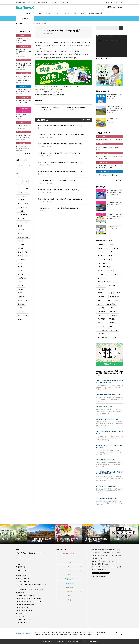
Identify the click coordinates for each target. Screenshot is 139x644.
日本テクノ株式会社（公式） (42, 632)
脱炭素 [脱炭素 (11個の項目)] (20, 308)
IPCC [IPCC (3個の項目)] (25, 185)
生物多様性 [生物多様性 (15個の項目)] (21, 297)
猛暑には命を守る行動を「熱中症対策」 (107, 419)
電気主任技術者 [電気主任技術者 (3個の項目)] (23, 315)
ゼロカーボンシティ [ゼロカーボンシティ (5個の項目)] (23, 204)
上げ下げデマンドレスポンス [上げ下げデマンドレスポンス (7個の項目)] (23, 222)
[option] (14, 534)
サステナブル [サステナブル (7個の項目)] (22, 200)
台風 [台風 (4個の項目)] (19, 241)
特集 (69, 575)
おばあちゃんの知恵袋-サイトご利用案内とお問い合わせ (32, 586)
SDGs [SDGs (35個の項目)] (20, 189)
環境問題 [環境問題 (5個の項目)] (21, 289)
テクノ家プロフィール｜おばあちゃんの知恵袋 (30, 590)
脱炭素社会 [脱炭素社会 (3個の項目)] (21, 311)
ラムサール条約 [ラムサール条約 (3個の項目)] (23, 215)
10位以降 (27, 154)
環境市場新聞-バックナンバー (92, 634)
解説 (75, 13)
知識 (40, 13)
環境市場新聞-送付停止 (24, 608)
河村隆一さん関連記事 (23, 570)
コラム (67, 13)
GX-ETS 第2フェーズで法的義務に (106, 460)
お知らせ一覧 (85, 120)
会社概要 (55, 632)
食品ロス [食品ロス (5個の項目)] (21, 319)
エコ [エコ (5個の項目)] (27, 189)
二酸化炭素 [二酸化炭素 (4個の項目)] (21, 230)
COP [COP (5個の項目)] (19, 181)
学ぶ (69, 570)
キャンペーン (110, 13)
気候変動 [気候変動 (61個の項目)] (21, 263)
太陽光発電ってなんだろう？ (104, 407)
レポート (58, 13)
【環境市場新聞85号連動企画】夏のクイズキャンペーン (31, 554)
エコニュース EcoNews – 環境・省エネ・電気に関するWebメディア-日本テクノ (109, 373)
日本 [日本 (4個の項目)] (26, 256)
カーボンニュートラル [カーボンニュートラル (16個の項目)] (23, 193)
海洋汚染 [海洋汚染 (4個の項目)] (21, 274)
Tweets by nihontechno (100, 576)
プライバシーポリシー (65, 632)
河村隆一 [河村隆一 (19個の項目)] (21, 271)
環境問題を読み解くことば (24, 576)
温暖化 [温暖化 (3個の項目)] (20, 282)
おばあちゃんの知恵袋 (95, 13)
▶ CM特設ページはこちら (103, 58)
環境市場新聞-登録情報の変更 (26, 605)
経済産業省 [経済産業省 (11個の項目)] (21, 304)
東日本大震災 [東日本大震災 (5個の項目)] (22, 259)
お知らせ (76, 632)
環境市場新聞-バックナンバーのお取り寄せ (29, 599)
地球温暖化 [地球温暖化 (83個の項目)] (21, 248)
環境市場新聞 (32, 2)
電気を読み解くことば (23, 579)
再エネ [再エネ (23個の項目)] (20, 233)
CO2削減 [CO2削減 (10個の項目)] (21, 178)
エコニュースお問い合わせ (24, 622)
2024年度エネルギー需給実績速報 (106, 486)
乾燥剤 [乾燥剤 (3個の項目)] (20, 226)
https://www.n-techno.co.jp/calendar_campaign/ (60, 58)
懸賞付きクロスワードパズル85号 (27, 596)
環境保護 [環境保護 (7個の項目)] (21, 285)
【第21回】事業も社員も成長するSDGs (107, 498)
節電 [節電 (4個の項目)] (27, 300)
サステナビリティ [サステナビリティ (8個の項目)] (23, 196)
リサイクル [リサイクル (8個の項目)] (21, 218)
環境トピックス (30, 13)
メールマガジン (55, 2)
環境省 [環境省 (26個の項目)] (20, 293)
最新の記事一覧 (21, 567)
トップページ (20, 561)
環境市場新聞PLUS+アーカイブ (26, 611)
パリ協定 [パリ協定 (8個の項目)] (21, 211)
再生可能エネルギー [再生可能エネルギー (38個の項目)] (23, 237)
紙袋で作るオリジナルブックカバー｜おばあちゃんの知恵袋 (109, 446)
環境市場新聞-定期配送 (42, 634)
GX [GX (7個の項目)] (19, 185)
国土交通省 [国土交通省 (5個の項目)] (21, 244)
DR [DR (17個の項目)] (26, 181)
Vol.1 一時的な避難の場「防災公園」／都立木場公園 (109, 432)
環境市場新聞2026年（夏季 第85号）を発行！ (109, 395)
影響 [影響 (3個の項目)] (26, 252)
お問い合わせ (65, 2)
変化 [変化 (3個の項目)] (19, 252)
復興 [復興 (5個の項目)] (19, 256)
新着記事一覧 (20, 564)
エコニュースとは (21, 2)
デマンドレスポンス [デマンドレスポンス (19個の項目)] (23, 208)
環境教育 (48, 13)
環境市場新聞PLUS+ (43, 2)
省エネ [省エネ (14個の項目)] (20, 300)
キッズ (83, 13)
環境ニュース (70, 583)
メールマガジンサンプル (24, 619)
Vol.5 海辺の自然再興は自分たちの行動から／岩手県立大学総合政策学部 (109, 473)
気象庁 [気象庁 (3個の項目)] (20, 267)
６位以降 (119, 180)
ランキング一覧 (21, 614)
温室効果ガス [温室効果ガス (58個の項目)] (22, 278)
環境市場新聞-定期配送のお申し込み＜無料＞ (30, 602)
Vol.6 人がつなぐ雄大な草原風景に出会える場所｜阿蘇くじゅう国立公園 (109, 381)
